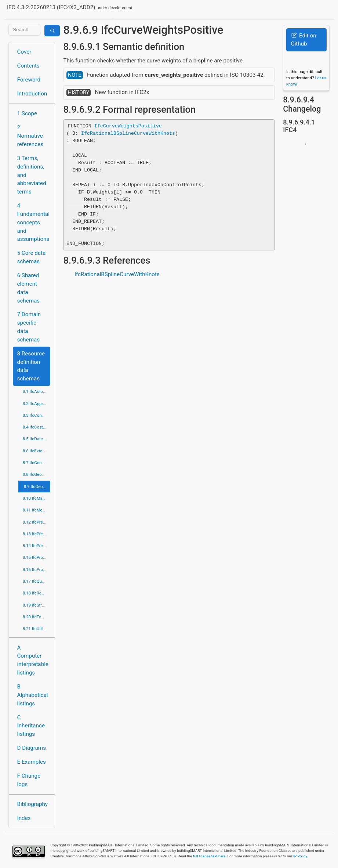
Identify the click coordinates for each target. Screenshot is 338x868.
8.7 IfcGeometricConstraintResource (37, 463)
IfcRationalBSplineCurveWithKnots (128, 133)
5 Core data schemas (32, 257)
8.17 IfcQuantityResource (37, 581)
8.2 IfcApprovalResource (37, 404)
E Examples (32, 762)
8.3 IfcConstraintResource (37, 415)
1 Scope (27, 113)
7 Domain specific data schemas (29, 327)
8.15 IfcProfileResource (37, 557)
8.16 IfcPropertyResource (37, 569)
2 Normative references (30, 136)
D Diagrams (32, 748)
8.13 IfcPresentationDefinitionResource (37, 534)
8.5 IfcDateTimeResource (37, 439)
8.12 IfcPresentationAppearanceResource (37, 522)
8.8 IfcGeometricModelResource (37, 474)
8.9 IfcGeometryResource (37, 487)
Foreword (29, 80)
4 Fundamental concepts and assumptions (34, 222)
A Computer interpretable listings (33, 660)
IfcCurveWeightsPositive (128, 126)
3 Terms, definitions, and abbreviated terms (32, 175)
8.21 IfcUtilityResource (37, 629)
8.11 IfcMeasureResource (37, 510)
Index (24, 818)
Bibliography (32, 804)
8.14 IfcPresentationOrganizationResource (37, 546)
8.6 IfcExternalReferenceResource (37, 451)
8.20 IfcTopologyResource (37, 617)
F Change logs (29, 780)
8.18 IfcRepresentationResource (37, 593)
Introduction (32, 94)
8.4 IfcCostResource (37, 427)
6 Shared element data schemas (29, 288)
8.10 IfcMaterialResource (37, 498)
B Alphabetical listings (33, 695)
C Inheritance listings (31, 726)
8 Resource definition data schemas (31, 366)
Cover (24, 52)
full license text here (209, 856)
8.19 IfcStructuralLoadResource (37, 605)
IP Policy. (301, 856)
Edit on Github (303, 40)
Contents (28, 66)
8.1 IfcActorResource (37, 391)
